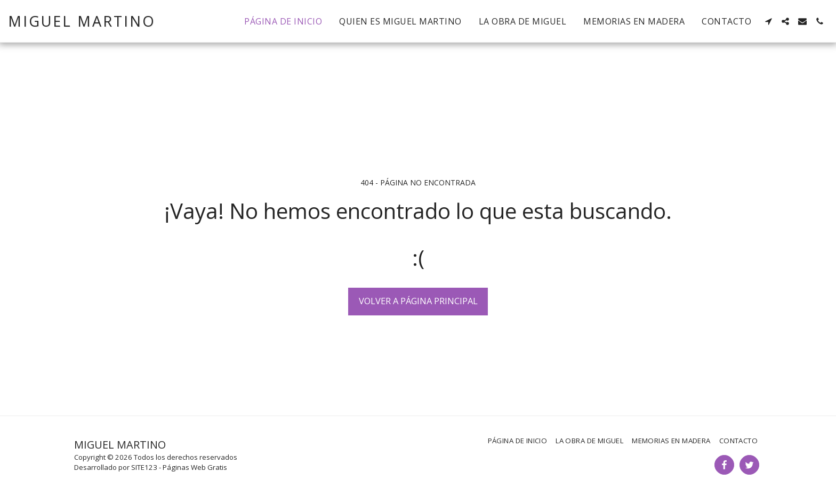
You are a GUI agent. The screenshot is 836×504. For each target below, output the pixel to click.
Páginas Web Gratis (195, 467)
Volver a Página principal (418, 301)
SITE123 (144, 467)
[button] (768, 21)
